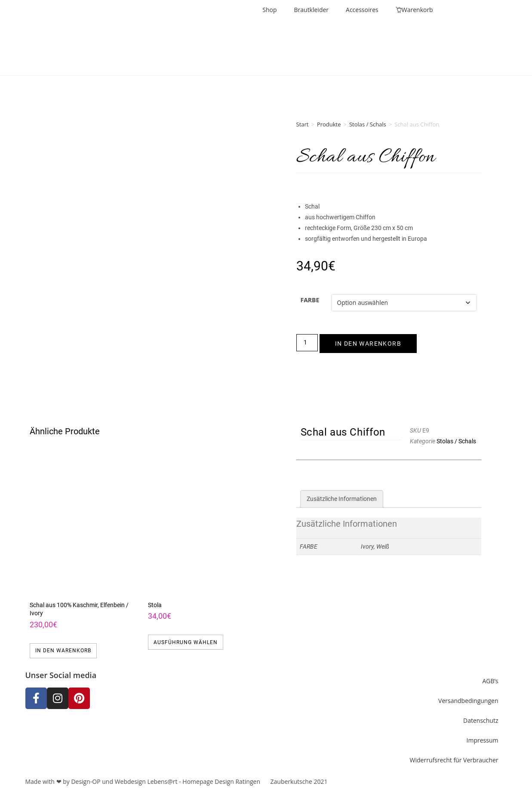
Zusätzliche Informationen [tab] (342, 499)
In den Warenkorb (368, 344)
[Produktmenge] (307, 343)
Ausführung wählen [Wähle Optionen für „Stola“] (186, 642)
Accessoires (362, 10)
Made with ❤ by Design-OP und (70, 781)
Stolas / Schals (368, 124)
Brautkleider (312, 10)
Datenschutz (481, 720)
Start (303, 124)
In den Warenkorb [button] (63, 651)
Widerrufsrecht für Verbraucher (454, 760)
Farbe (310, 300)
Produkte (329, 124)
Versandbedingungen (468, 701)
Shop (269, 10)
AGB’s (490, 681)
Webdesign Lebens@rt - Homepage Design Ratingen (188, 781)
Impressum (483, 740)
